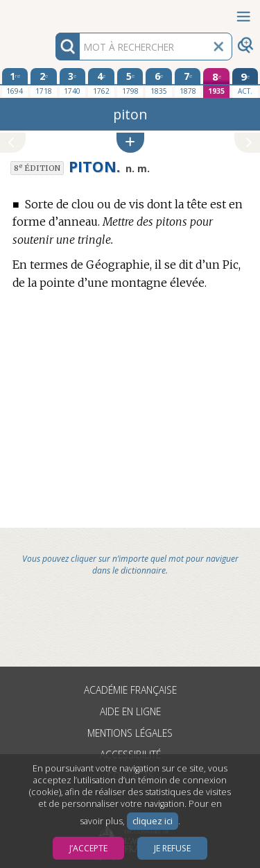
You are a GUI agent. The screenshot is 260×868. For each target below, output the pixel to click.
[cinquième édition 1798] (130, 83)
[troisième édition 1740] (73, 83)
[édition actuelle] (245, 83)
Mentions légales (130, 733)
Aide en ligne (130, 711)
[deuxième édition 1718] (44, 83)
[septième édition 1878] (188, 83)
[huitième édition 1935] (216, 83)
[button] (130, 143)
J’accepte (88, 848)
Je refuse (172, 848)
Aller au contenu (54, 12)
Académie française (130, 690)
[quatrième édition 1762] (101, 83)
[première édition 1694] (15, 83)
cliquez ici (153, 821)
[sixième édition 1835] (159, 83)
